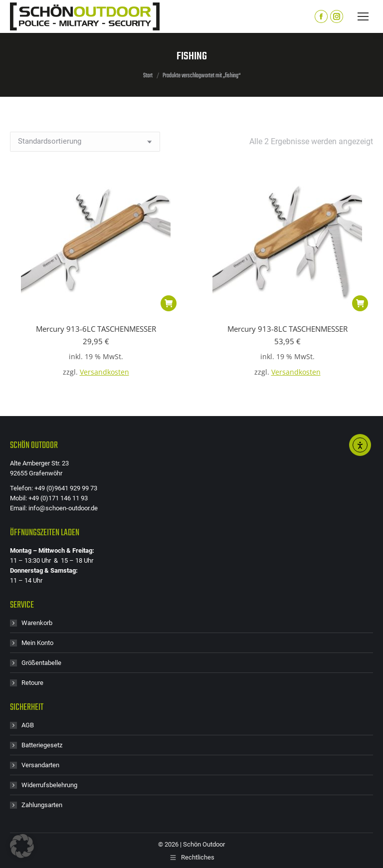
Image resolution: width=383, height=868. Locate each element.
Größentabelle (41, 663)
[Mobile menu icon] (363, 16)
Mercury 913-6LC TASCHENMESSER (96, 329)
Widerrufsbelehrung (49, 785)
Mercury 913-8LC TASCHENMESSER (287, 329)
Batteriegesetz (42, 745)
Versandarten (40, 765)
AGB (28, 725)
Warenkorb (37, 623)
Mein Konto (37, 643)
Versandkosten (104, 372)
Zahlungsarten (42, 805)
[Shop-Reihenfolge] (85, 142)
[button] (169, 303)
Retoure (32, 683)
